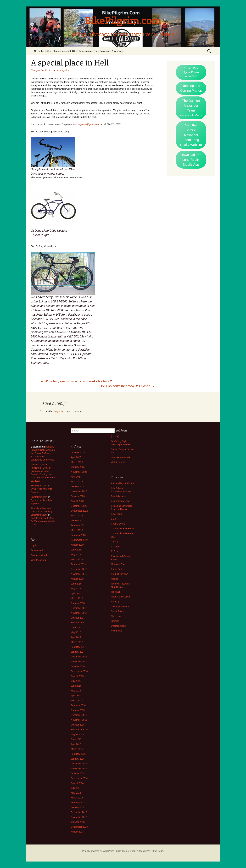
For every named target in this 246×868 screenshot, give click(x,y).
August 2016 (77, 676)
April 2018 (76, 593)
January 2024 (78, 486)
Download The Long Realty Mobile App (191, 160)
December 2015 (79, 715)
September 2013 (79, 827)
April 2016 (76, 696)
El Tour (115, 551)
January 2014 (78, 807)
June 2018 (76, 584)
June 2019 (76, 550)
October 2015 (78, 725)
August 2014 (77, 783)
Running (115, 602)
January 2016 (78, 710)
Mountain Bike (118, 564)
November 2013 (79, 817)
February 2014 (78, 803)
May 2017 (76, 632)
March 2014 (77, 798)
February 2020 (78, 535)
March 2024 (77, 482)
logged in (58, 411)
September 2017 (79, 623)
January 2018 (78, 603)
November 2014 (79, 768)
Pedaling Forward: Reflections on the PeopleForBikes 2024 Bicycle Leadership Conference (43, 453)
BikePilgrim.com (39, 486)
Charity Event (118, 524)
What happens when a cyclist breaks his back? (76, 381)
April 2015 (76, 744)
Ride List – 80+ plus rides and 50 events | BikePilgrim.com (41, 512)
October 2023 (78, 496)
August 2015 (77, 734)
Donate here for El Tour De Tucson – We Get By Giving (43, 521)
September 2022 (79, 511)
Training (115, 621)
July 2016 (76, 681)
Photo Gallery (118, 569)
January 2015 (78, 759)
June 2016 (76, 686)
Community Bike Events (123, 529)
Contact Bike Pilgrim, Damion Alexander (191, 72)
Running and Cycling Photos (191, 88)
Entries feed (37, 550)
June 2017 (76, 627)
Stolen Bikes (117, 611)
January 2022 (78, 520)
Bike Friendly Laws (121, 501)
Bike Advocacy (118, 496)
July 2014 (76, 788)
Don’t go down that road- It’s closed (127, 386)
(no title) (115, 436)
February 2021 (78, 525)
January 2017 (78, 652)
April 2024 (76, 477)
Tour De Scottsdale (121, 457)
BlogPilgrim (117, 514)
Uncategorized (63, 70)
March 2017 (77, 642)
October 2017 (78, 618)
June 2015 (76, 739)
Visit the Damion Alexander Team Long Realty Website (191, 135)
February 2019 (78, 564)
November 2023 (79, 491)
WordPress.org (38, 560)
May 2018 (76, 589)
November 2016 (79, 661)
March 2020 (77, 530)
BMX (113, 519)
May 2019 (76, 555)
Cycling (115, 542)
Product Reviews (120, 574)
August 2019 (77, 545)
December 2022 (79, 506)
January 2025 (78, 467)
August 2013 (77, 832)
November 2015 (79, 720)
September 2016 (79, 671)
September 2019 (79, 540)
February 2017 (78, 647)
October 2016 (78, 666)
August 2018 (77, 579)
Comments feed (39, 555)
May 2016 (76, 691)
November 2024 (79, 472)
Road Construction (120, 597)
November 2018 (79, 574)
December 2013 (79, 812)
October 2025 (78, 452)
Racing (115, 579)
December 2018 (79, 569)
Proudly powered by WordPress (98, 851)
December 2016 (79, 657)
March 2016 (77, 700)
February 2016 (78, 705)
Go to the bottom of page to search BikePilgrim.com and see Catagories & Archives (79, 51)
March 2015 (77, 749)
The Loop (116, 616)
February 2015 (78, 754)
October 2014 (78, 773)
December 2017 (79, 608)
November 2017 (79, 613)
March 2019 (77, 559)
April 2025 (76, 457)
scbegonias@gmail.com (87, 124)
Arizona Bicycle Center (123, 483)
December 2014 (79, 764)
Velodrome (116, 631)
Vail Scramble (118, 462)
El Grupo (115, 546)
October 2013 (78, 822)
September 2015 (79, 730)
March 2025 (77, 462)
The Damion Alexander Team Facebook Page (191, 108)
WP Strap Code (155, 851)
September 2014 (79, 778)
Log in (34, 545)
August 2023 (77, 501)
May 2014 (76, 793)
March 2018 (77, 598)
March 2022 (77, 516)
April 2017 (76, 637)
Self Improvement (120, 606)
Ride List (115, 592)
